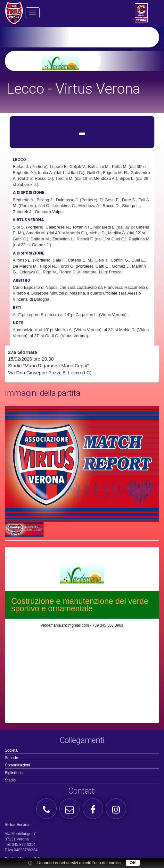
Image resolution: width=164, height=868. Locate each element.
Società (11, 750)
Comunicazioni (17, 765)
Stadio (10, 780)
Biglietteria (14, 773)
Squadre (12, 758)
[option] (92, 61)
